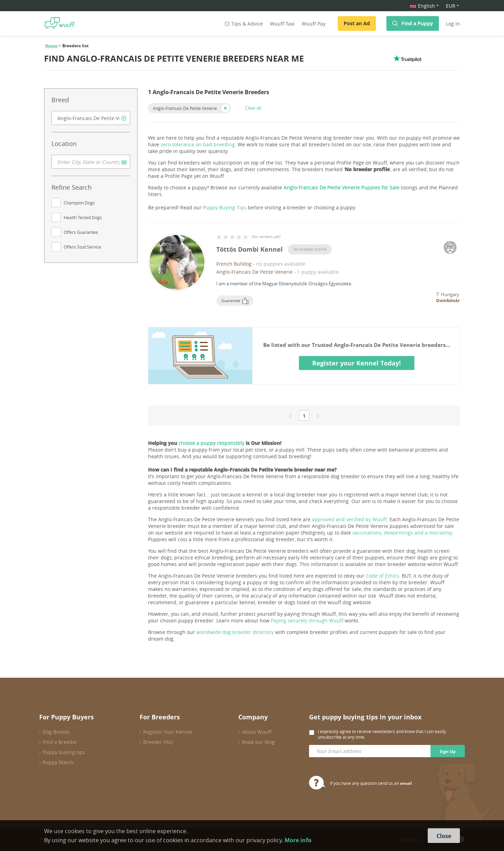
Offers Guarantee (81, 232)
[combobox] (91, 118)
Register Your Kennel (168, 732)
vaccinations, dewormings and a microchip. (403, 533)
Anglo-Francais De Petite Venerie (185, 108)
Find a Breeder (60, 742)
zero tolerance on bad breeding (198, 144)
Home (51, 46)
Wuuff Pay (314, 24)
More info (298, 840)
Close (444, 836)
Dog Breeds (56, 732)
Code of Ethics (382, 576)
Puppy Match (58, 762)
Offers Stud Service (82, 247)
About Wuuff (257, 732)
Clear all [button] (253, 108)
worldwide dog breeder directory (235, 632)
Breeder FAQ (158, 742)
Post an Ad (357, 23)
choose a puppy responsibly (211, 443)
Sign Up (448, 751)
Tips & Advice (243, 24)
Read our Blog (258, 742)
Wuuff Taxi (282, 24)
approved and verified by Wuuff (349, 519)
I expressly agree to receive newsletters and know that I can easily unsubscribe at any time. (382, 734)
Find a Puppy (417, 23)
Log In (453, 24)
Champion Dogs (79, 203)
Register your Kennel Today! (356, 363)
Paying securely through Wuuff (307, 620)
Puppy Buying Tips (225, 207)
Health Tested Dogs (83, 217)
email (406, 783)
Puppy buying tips (64, 752)
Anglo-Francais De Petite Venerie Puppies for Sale (341, 187)
